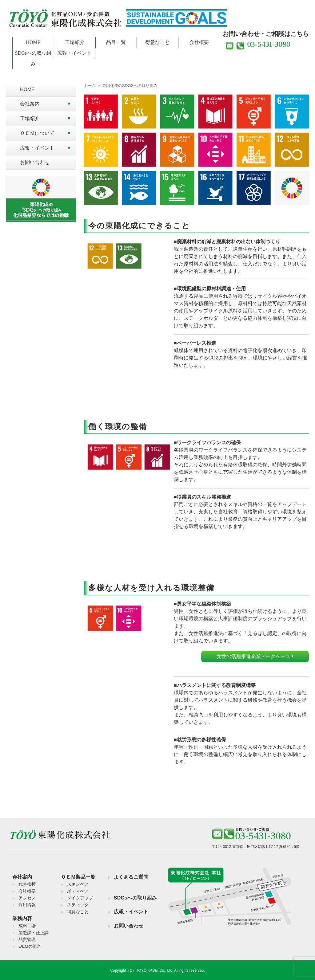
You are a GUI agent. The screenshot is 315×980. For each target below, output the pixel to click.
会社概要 (199, 42)
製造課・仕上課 (34, 933)
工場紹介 (75, 42)
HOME (33, 42)
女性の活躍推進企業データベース (255, 656)
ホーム (90, 86)
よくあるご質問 (131, 877)
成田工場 (27, 926)
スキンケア (78, 884)
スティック (78, 905)
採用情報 (27, 905)
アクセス (27, 898)
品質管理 (27, 939)
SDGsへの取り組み (33, 58)
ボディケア (78, 891)
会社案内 (30, 104)
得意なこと (157, 42)
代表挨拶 (27, 884)
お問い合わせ (35, 162)
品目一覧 (116, 42)
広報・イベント (74, 53)
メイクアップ (80, 898)
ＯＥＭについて (37, 133)
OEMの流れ (30, 946)
